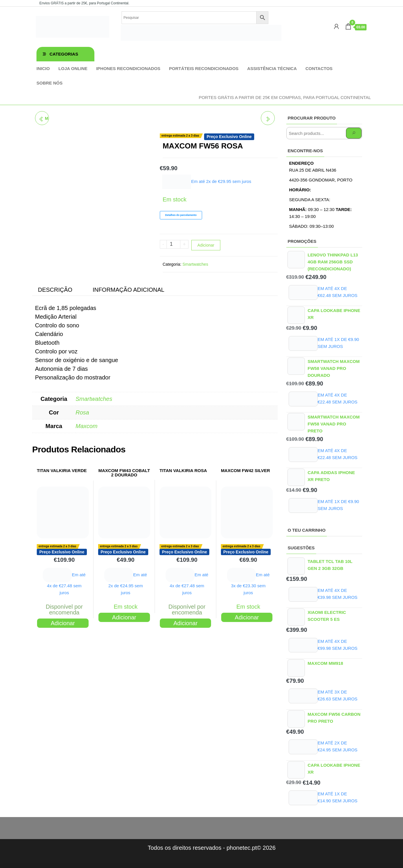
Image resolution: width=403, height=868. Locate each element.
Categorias (64, 54)
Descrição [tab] (55, 290)
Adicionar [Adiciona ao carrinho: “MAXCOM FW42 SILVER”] (247, 617)
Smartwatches (195, 264)
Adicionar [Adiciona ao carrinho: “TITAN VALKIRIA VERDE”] (63, 623)
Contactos (319, 68)
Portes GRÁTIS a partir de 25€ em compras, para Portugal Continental (285, 97)
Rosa (82, 412)
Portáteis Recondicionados (204, 68)
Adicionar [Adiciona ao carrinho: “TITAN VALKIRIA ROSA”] (185, 623)
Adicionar (206, 245)
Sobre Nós (50, 83)
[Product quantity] (174, 244)
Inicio (43, 68)
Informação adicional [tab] (129, 290)
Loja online (73, 68)
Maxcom (87, 426)
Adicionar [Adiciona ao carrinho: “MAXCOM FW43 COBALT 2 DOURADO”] (124, 617)
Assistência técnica (272, 68)
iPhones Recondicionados (128, 68)
